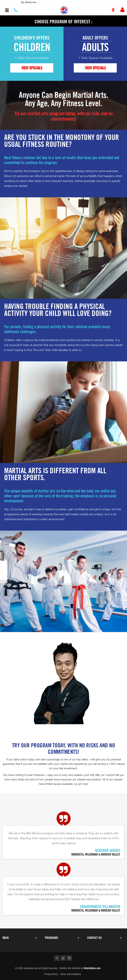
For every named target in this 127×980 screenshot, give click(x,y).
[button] (64, 10)
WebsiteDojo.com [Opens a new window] (92, 968)
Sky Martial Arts (29, 2)
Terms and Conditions (71, 974)
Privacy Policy (51, 974)
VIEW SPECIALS (32, 68)
